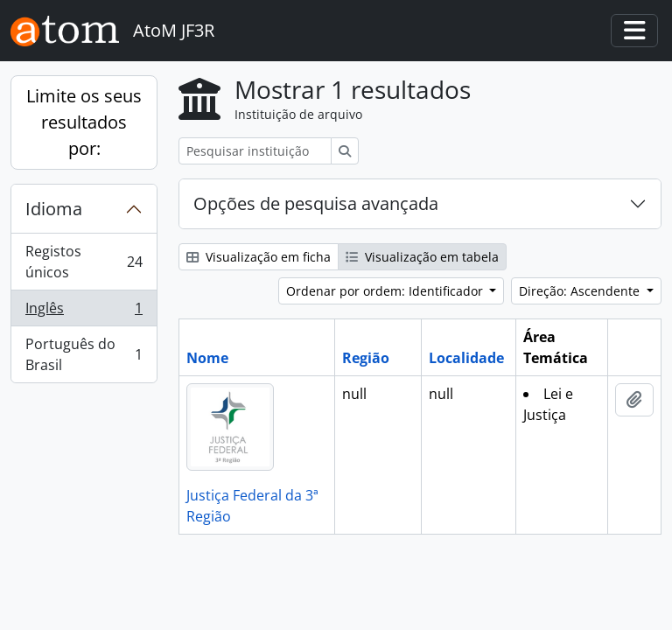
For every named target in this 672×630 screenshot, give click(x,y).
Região (366, 358)
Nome (207, 358)
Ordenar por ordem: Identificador (386, 291)
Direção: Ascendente (581, 291)
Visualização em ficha (259, 257)
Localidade (466, 358)
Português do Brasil (84, 354)
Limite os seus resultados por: (84, 122)
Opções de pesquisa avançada (316, 203)
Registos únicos (84, 262)
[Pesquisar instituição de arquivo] (255, 151)
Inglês (84, 312)
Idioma (54, 209)
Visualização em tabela (422, 257)
